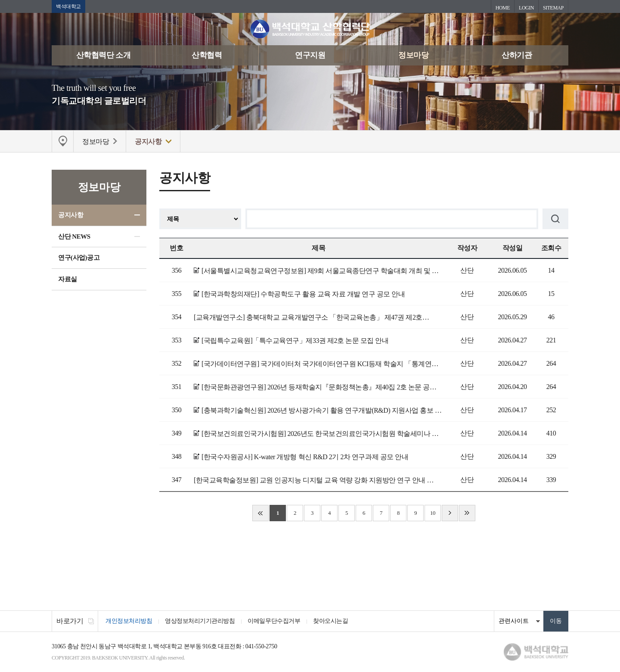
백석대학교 (68, 6)
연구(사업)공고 (79, 258)
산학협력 (207, 55)
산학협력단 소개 (104, 55)
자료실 (68, 279)
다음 (450, 513)
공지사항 (71, 215)
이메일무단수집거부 (274, 621)
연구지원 (310, 55)
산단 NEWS (74, 236)
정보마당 (413, 55)
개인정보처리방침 (129, 621)
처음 (260, 513)
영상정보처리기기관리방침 (200, 621)
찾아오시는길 (330, 621)
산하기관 (517, 55)
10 (433, 513)
